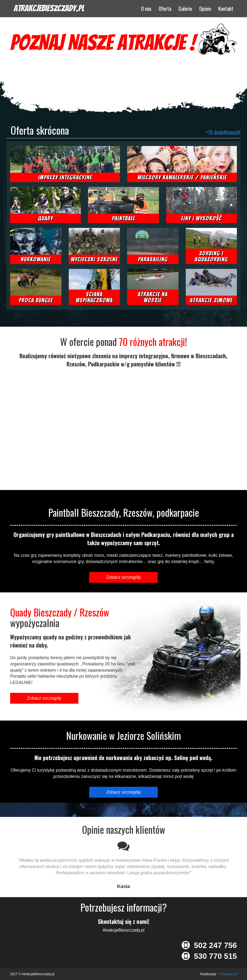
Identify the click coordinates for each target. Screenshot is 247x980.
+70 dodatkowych (223, 132)
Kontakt (226, 8)
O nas (146, 8)
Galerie (185, 8)
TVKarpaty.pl (227, 974)
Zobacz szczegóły (123, 577)
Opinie (205, 8)
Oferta (165, 8)
